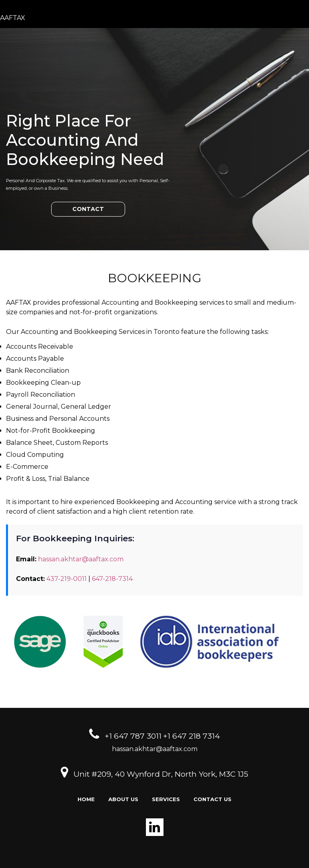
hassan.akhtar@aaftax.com (81, 559)
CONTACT (88, 209)
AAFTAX (13, 18)
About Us (123, 799)
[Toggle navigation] (300, 18)
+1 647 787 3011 (133, 736)
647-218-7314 (112, 579)
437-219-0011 (67, 579)
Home (86, 799)
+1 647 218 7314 (191, 736)
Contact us (212, 799)
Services (166, 799)
